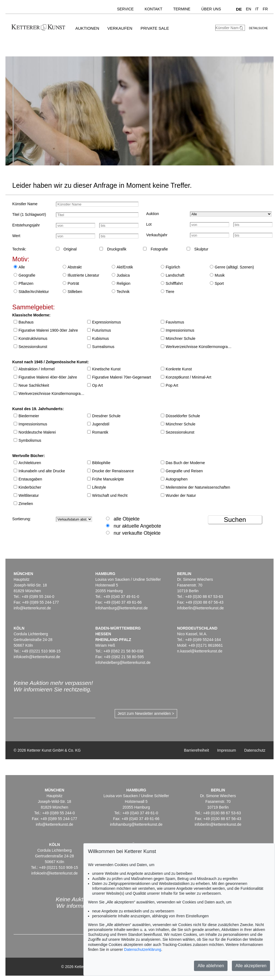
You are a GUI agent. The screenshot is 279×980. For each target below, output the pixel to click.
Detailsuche (258, 28)
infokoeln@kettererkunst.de (37, 657)
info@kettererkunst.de (32, 608)
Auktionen (87, 28)
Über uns (211, 9)
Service (125, 9)
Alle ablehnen (211, 966)
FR (265, 9)
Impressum (227, 750)
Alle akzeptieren (251, 966)
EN (248, 9)
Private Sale (155, 28)
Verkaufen (120, 28)
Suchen (235, 520)
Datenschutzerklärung (142, 949)
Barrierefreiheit (196, 750)
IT (257, 9)
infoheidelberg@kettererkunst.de (123, 663)
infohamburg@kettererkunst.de (122, 608)
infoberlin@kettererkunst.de (200, 608)
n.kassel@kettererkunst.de (200, 651)
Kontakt (154, 9)
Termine (182, 9)
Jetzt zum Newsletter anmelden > (146, 713)
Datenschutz (255, 750)
